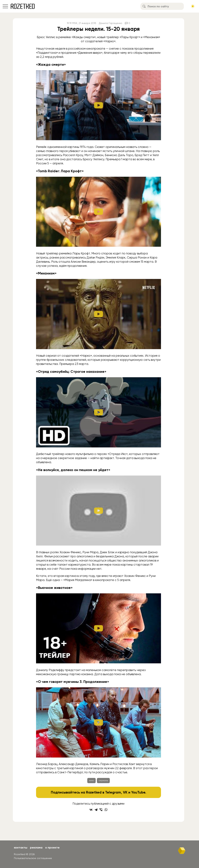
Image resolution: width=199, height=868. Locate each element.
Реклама (36, 847)
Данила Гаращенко (111, 23)
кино (91, 780)
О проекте (52, 847)
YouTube (138, 792)
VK (125, 792)
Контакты (21, 847)
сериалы (103, 780)
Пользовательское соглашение (33, 858)
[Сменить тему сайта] (193, 6)
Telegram (113, 792)
